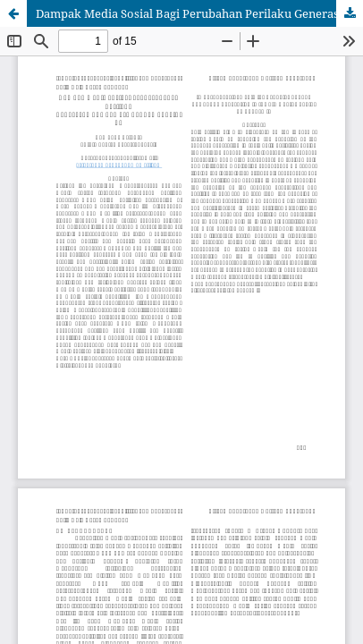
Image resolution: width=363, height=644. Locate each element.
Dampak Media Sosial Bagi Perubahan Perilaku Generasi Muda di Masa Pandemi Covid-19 (199, 13)
